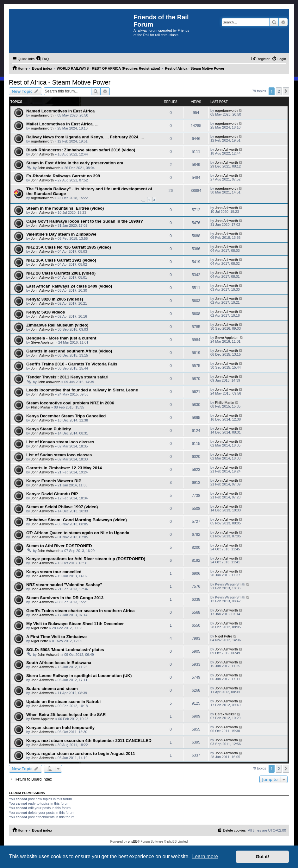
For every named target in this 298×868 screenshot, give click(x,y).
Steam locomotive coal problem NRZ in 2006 (70, 403)
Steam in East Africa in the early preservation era (75, 163)
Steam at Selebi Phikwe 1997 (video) (62, 507)
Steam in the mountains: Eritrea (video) (65, 208)
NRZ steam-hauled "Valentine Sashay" (64, 585)
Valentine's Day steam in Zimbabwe (61, 234)
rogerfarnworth (42, 115)
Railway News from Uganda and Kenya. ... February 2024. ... (85, 137)
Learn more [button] (205, 856)
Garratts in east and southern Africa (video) (69, 351)
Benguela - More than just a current (61, 338)
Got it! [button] (263, 857)
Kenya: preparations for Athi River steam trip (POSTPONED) (86, 559)
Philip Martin (41, 407)
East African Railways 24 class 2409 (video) (69, 286)
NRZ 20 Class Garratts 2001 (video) (61, 273)
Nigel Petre (40, 628)
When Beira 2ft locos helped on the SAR (66, 715)
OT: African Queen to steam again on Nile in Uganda (78, 533)
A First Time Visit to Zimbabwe (56, 637)
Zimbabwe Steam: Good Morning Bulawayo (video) (77, 520)
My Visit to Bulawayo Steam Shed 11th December (75, 624)
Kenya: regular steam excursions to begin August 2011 (81, 754)
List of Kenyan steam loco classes (60, 442)
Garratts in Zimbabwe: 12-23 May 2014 (64, 468)
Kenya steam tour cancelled (54, 572)
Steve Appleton (43, 342)
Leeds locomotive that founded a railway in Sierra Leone (82, 390)
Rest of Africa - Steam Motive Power (60, 82)
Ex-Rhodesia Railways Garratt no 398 (63, 176)
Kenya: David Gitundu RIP (52, 494)
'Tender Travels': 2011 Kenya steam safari (67, 377)
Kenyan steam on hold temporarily (60, 728)
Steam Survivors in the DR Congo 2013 (65, 598)
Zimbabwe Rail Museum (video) (57, 325)
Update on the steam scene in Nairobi (63, 702)
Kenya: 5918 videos (46, 312)
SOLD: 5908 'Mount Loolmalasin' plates (65, 650)
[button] (286, 91)
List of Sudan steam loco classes (59, 455)
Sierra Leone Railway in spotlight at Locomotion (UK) (79, 676)
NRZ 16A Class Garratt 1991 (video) (61, 260)
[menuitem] (42, 59)
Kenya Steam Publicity (49, 429)
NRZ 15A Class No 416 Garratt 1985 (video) (69, 247)
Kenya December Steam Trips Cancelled (66, 416)
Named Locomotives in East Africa (60, 111)
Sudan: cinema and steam (52, 689)
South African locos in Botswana (59, 663)
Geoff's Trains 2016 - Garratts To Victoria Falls (72, 364)
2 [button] (279, 91)
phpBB (133, 842)
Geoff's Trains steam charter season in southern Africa (81, 611)
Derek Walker (226, 714)
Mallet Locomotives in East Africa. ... (62, 124)
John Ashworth (42, 154)
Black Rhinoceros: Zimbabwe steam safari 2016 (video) (81, 150)
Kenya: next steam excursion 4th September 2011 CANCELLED (89, 741)
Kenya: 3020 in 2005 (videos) (55, 299)
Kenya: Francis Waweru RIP (54, 481)
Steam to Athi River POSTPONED (59, 546)
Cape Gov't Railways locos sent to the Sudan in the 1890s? (85, 221)
